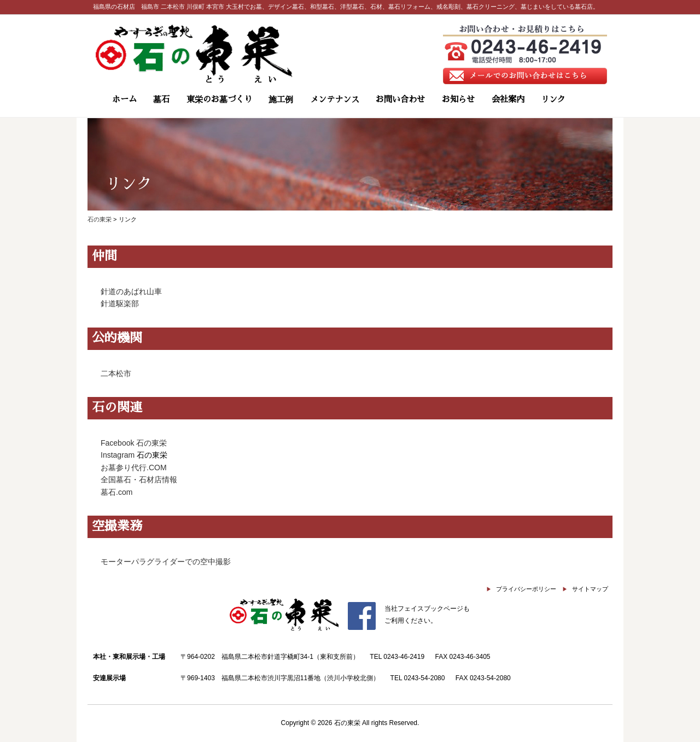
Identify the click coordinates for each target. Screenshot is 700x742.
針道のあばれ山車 (131, 291)
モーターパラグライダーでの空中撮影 (166, 562)
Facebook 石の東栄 (134, 443)
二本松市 (116, 373)
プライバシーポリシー (526, 589)
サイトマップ (590, 589)
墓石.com (116, 492)
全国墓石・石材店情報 (139, 480)
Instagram (118, 455)
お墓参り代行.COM (134, 468)
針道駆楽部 (120, 303)
